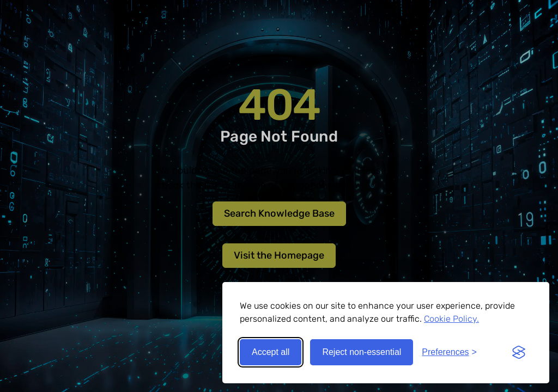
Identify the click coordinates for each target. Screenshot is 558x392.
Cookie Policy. (451, 319)
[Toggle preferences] (449, 352)
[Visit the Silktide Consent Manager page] (519, 352)
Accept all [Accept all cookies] (271, 352)
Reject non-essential (362, 352)
